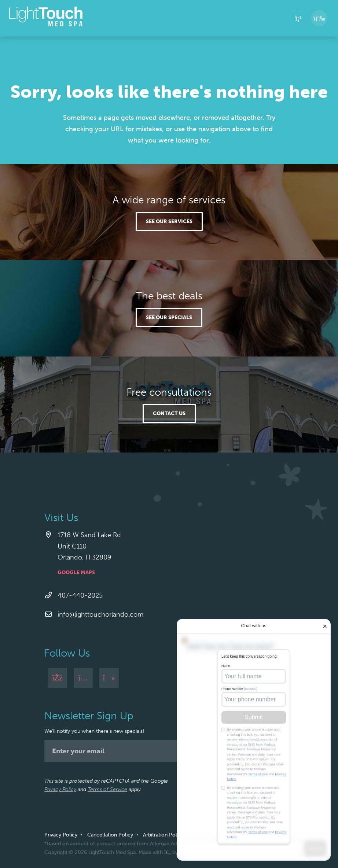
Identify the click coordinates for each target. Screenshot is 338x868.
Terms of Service (107, 789)
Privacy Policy (60, 789)
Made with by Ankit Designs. (175, 852)
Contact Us (169, 413)
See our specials (169, 317)
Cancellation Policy (110, 835)
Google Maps (76, 572)
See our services (169, 221)
